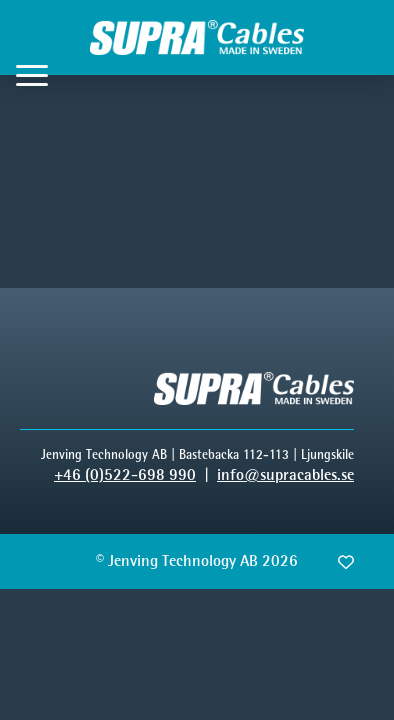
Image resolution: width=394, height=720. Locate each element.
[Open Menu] (32, 75)
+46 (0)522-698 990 (125, 474)
